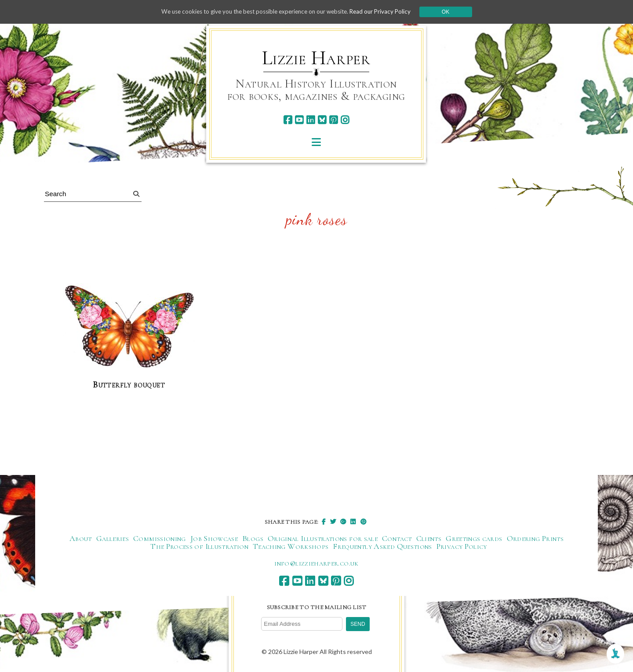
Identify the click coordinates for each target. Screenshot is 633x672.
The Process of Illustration (199, 546)
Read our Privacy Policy (387, 12)
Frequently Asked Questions (382, 546)
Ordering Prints (535, 538)
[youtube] (299, 120)
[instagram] (345, 120)
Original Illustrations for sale (323, 538)
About (81, 538)
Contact (397, 538)
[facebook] (288, 120)
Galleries (113, 538)
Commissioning (160, 538)
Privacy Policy (462, 546)
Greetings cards (474, 538)
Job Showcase (214, 538)
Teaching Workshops (291, 546)
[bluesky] (322, 120)
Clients (429, 538)
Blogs (253, 538)
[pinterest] (333, 120)
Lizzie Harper (316, 58)
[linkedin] (311, 120)
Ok (453, 12)
